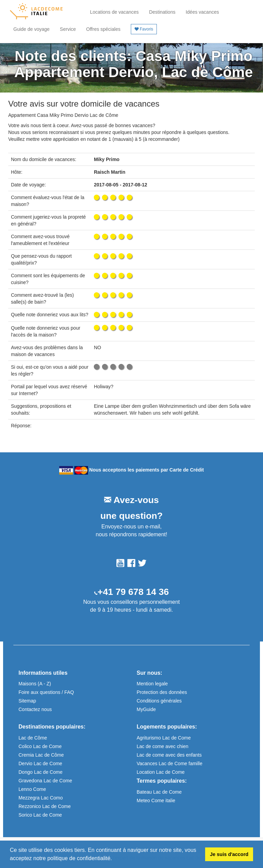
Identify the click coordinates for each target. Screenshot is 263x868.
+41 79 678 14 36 (133, 592)
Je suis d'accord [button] (229, 854)
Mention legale (152, 684)
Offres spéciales (103, 29)
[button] (114, 859)
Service (68, 29)
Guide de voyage (32, 29)
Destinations (162, 12)
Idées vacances (202, 12)
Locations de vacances (114, 12)
